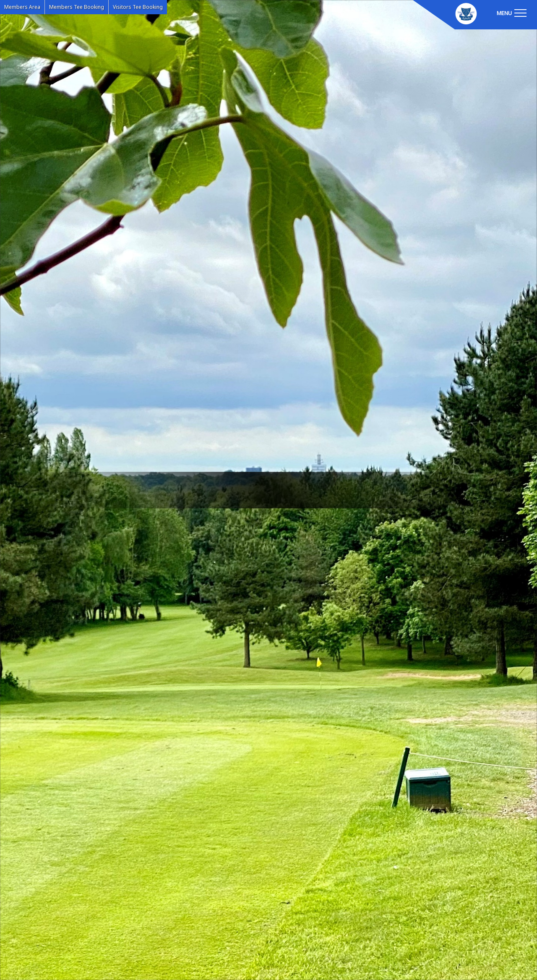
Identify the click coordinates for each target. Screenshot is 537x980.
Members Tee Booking (77, 7)
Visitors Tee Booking (138, 7)
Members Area (22, 7)
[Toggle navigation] (511, 13)
